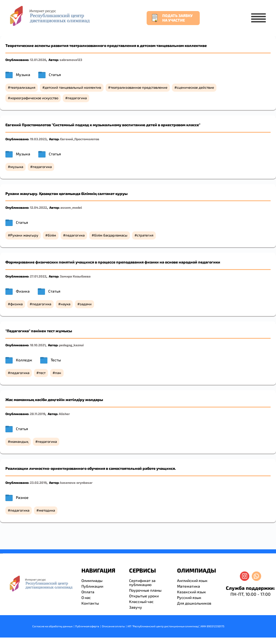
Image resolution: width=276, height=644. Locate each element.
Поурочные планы (145, 590)
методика (47, 510)
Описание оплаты (113, 626)
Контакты (90, 603)
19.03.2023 (38, 139)
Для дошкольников (194, 603)
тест (42, 373)
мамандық (19, 441)
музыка (17, 167)
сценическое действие (195, 87)
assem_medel (71, 207)
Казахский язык (192, 592)
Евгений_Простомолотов (80, 139)
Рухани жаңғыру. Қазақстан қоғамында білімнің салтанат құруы (66, 193)
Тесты (56, 360)
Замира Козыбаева (75, 276)
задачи (86, 304)
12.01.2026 (38, 60)
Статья (55, 75)
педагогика (77, 98)
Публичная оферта (87, 626)
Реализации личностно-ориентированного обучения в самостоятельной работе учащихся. (91, 468)
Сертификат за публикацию (142, 583)
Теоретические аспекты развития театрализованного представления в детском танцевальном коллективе (106, 45)
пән (58, 373)
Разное (22, 497)
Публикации (92, 586)
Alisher (64, 414)
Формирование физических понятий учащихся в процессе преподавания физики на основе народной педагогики (113, 262)
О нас (86, 597)
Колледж (24, 360)
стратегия (145, 235)
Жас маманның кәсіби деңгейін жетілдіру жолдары (54, 400)
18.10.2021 (38, 345)
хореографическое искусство (34, 98)
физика (16, 304)
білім (52, 235)
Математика (189, 586)
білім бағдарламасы (111, 235)
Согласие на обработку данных (52, 626)
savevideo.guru (1, 554)
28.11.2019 (38, 414)
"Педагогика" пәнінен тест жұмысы (39, 331)
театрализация (23, 87)
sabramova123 (71, 60)
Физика (23, 291)
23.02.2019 (38, 482)
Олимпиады (92, 580)
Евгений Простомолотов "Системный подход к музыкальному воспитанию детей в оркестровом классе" (103, 125)
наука (65, 304)
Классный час (141, 602)
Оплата (88, 592)
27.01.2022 (38, 276)
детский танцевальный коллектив (73, 87)
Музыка (23, 75)
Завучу (136, 607)
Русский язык (189, 597)
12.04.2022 (38, 207)
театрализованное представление (139, 87)
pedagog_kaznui (71, 345)
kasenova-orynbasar (76, 482)
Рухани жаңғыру (24, 235)
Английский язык (192, 580)
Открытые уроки (144, 596)
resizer (2, 554)
